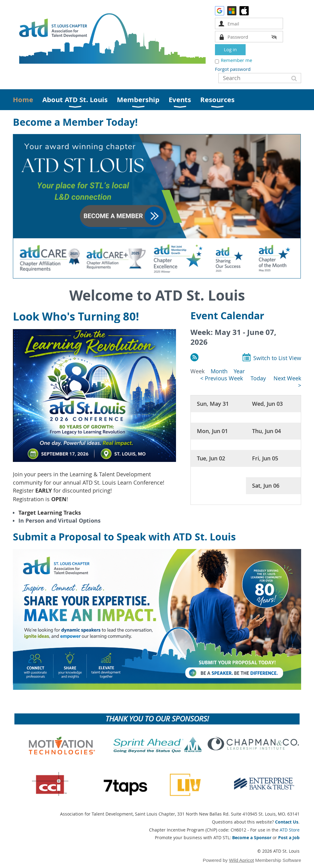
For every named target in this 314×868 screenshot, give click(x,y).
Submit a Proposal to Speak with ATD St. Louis (124, 537)
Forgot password (233, 69)
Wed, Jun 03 (267, 404)
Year (239, 371)
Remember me (236, 60)
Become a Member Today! (75, 122)
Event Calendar (227, 316)
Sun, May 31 (213, 404)
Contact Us (287, 822)
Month (219, 371)
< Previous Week (222, 378)
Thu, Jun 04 (266, 431)
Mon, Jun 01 (212, 431)
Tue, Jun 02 (211, 458)
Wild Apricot (241, 860)
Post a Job (289, 837)
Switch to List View (277, 358)
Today (258, 378)
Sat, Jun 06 (266, 486)
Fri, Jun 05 (265, 458)
